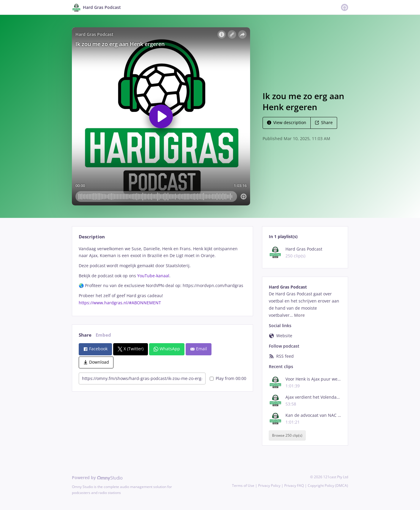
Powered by (97, 477)
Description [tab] (92, 237)
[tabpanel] (162, 276)
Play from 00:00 (228, 378)
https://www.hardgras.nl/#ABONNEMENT (120, 303)
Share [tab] (85, 335)
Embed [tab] (103, 335)
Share (324, 122)
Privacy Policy (269, 486)
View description (287, 122)
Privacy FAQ (294, 486)
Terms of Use (243, 486)
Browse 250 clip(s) (287, 435)
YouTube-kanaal (153, 276)
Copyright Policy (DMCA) (328, 486)
